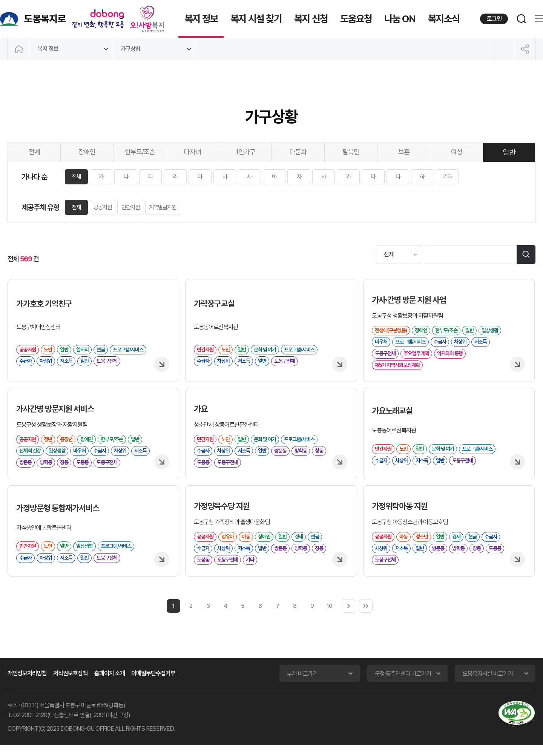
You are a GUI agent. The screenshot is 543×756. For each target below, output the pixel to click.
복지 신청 (311, 19)
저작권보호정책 (70, 685)
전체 (77, 177)
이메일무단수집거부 (153, 685)
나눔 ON (400, 19)
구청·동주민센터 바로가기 (403, 685)
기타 (473, 177)
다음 (348, 617)
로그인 (494, 19)
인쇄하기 (505, 49)
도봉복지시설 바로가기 (488, 685)
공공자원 (105, 208)
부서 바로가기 (302, 685)
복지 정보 (201, 19)
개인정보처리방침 (27, 685)
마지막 (366, 617)
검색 (526, 255)
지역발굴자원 (170, 208)
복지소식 (444, 19)
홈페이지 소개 (110, 685)
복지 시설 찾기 (256, 19)
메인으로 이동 (19, 49)
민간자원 (135, 208)
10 (329, 617)
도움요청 (356, 19)
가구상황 (130, 49)
